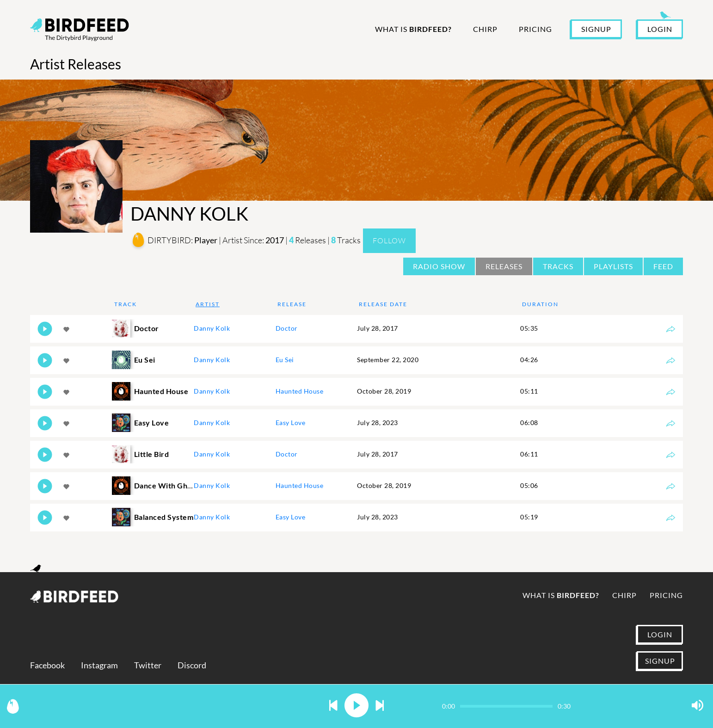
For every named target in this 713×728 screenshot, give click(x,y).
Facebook (47, 665)
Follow (389, 241)
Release (292, 304)
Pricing (535, 29)
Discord (192, 665)
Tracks (558, 266)
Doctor (287, 328)
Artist (208, 304)
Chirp (485, 29)
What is (413, 29)
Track (126, 304)
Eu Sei (285, 360)
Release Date (383, 304)
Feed (663, 266)
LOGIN (660, 29)
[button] (333, 706)
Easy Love (291, 423)
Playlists (613, 266)
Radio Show (439, 266)
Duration (540, 304)
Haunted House (300, 391)
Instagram (99, 665)
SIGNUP (596, 29)
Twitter (148, 665)
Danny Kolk (212, 328)
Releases (504, 266)
